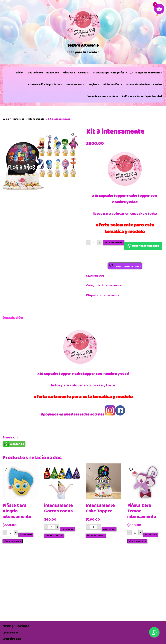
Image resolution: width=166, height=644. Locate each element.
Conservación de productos (45, 85)
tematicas (18, 119)
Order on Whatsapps (143, 246)
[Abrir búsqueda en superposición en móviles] (131, 73)
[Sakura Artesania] (83, 32)
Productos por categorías (110, 73)
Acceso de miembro (138, 85)
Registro (94, 85)
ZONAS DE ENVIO (75, 85)
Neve (7, 626)
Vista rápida (26, 535)
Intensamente (36, 119)
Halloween (53, 73)
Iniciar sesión (112, 85)
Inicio (19, 73)
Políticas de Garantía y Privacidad (142, 96)
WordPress (12, 639)
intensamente (110, 295)
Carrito (157, 85)
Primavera (69, 73)
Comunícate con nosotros (103, 96)
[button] (73, 135)
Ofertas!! (84, 73)
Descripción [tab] (13, 318)
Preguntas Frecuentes (148, 73)
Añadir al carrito (114, 243)
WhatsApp (17, 444)
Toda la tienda (35, 73)
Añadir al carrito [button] (13, 541)
